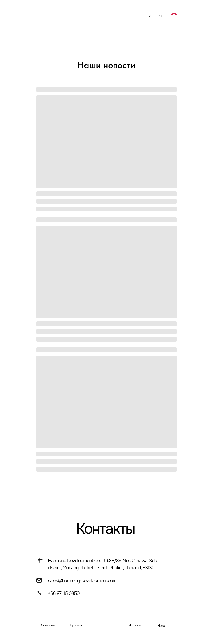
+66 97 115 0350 (64, 593)
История (134, 625)
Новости (163, 626)
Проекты (76, 625)
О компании (48, 625)
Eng (159, 15)
